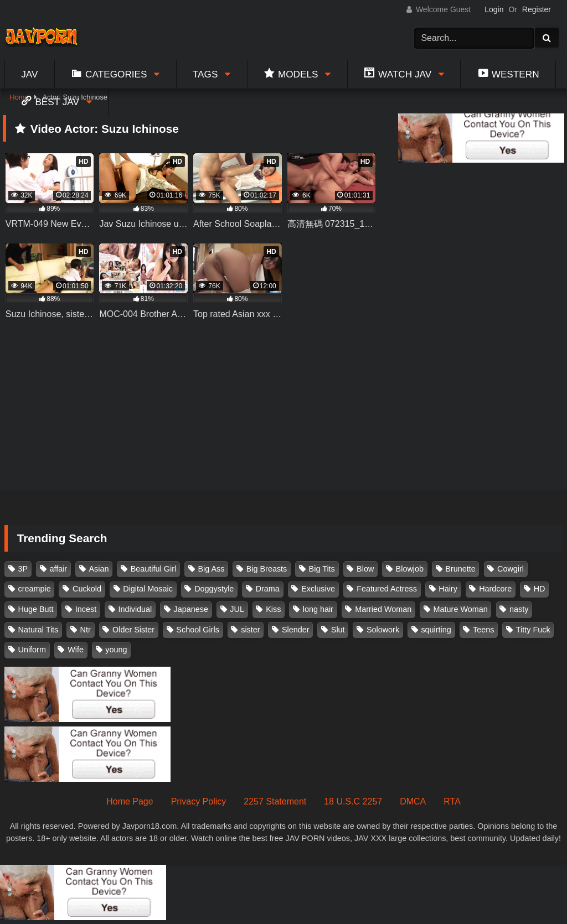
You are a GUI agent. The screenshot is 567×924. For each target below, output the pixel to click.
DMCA (413, 801)
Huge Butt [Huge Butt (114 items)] (36, 609)
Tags (205, 74)
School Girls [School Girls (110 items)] (198, 630)
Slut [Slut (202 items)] (338, 630)
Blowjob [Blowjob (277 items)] (410, 569)
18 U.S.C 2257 (353, 801)
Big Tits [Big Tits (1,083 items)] (322, 569)
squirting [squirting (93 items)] (436, 630)
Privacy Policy (199, 801)
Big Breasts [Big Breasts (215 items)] (267, 569)
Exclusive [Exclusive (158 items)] (318, 589)
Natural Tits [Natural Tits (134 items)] (38, 630)
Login (494, 9)
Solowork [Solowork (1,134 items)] (383, 630)
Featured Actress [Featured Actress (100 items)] (387, 589)
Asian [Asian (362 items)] (99, 569)
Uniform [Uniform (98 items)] (32, 650)
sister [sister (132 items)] (250, 630)
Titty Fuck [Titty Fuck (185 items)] (533, 630)
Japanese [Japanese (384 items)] (191, 609)
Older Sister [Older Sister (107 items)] (133, 630)
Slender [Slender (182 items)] (296, 630)
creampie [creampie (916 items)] (35, 589)
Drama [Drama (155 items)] (268, 589)
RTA (452, 801)
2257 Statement (275, 801)
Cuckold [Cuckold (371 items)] (87, 589)
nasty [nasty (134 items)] (519, 609)
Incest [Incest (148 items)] (86, 609)
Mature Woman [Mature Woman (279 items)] (461, 609)
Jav (29, 74)
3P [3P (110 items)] (23, 569)
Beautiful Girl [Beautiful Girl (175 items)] (153, 569)
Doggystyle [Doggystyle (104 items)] (214, 589)
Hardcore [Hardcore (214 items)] (495, 589)
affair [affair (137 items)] (58, 569)
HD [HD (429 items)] (540, 589)
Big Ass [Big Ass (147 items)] (211, 569)
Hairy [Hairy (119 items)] (448, 589)
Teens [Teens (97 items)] (483, 630)
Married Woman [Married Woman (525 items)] (383, 609)
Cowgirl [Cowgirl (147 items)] (511, 569)
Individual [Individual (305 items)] (135, 609)
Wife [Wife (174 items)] (76, 650)
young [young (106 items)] (116, 650)
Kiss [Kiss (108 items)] (273, 609)
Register (537, 9)
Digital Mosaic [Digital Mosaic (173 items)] (148, 589)
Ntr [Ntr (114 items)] (86, 630)
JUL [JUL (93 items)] (237, 609)
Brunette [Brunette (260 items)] (460, 569)
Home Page (130, 801)
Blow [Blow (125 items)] (365, 569)
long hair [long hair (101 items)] (318, 609)
